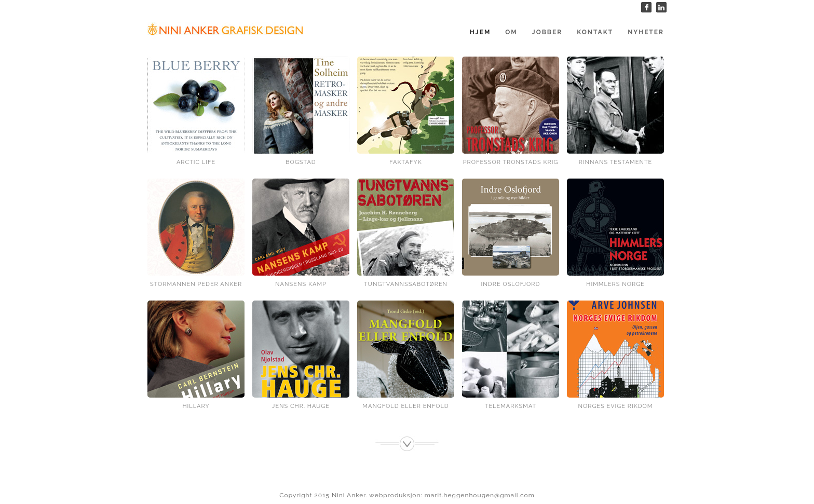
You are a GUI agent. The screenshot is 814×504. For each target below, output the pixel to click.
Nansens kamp (301, 284)
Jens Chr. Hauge (301, 406)
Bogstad (301, 162)
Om (511, 32)
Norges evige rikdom (616, 406)
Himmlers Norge (615, 284)
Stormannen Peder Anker (196, 284)
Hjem (480, 32)
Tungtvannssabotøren (406, 284)
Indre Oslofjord (511, 284)
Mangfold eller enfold (405, 406)
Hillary (196, 406)
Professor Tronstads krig (511, 162)
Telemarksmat (511, 406)
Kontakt (595, 32)
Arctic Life (196, 162)
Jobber (547, 32)
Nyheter (646, 32)
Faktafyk (405, 162)
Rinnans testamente (616, 162)
